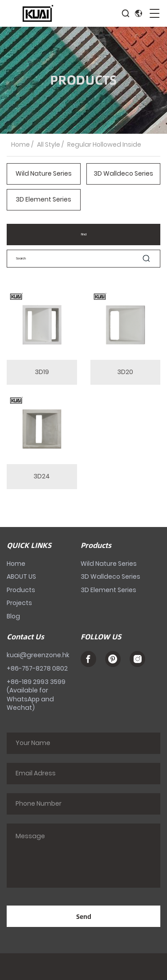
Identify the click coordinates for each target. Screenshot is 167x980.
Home (20, 144)
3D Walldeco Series (123, 174)
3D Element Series (43, 200)
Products (21, 590)
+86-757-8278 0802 (37, 668)
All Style (49, 144)
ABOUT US (21, 576)
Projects (19, 603)
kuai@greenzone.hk (38, 655)
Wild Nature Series (44, 174)
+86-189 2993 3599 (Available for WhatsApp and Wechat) (36, 695)
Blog (13, 616)
